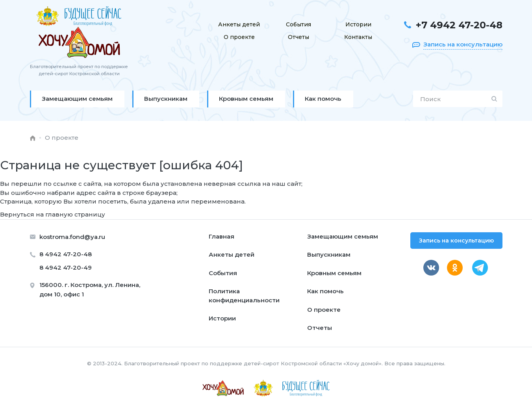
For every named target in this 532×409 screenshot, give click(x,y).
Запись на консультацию (456, 241)
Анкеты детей (239, 24)
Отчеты (298, 37)
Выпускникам (329, 254)
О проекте (239, 37)
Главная (222, 236)
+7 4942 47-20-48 (459, 25)
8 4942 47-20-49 (66, 267)
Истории (358, 24)
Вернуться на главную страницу (53, 214)
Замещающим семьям (343, 236)
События (298, 24)
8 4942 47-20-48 (66, 254)
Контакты (358, 37)
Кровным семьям (334, 273)
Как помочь (325, 291)
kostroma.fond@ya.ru (72, 237)
